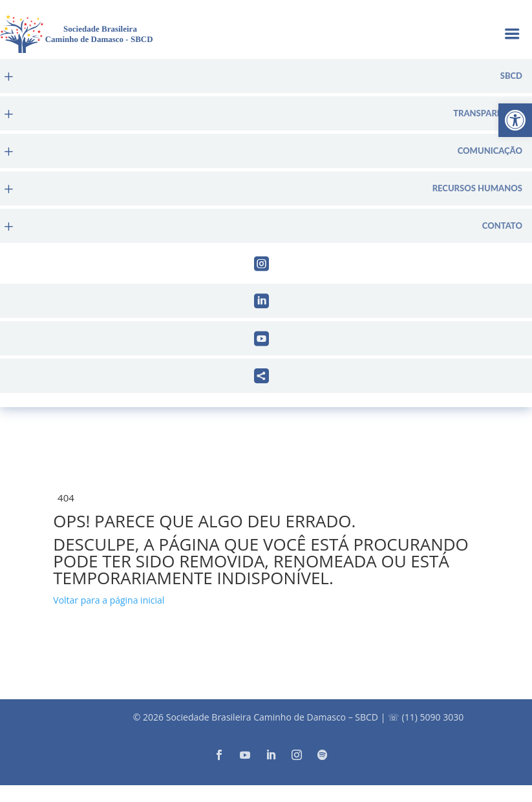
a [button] (512, 35)
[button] (515, 120)
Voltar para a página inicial (109, 600)
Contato (502, 226)
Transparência (488, 113)
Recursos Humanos (477, 188)
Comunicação (490, 151)
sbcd (511, 76)
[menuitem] (266, 76)
